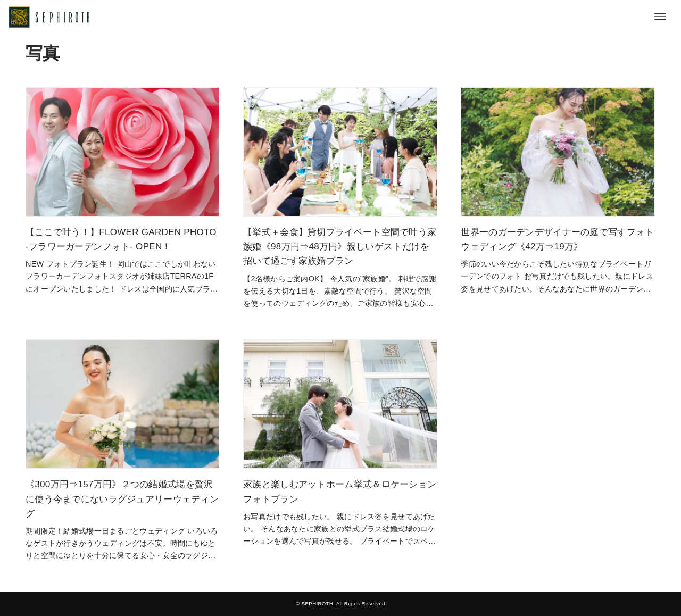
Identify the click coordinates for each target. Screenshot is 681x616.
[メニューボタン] (660, 16)
